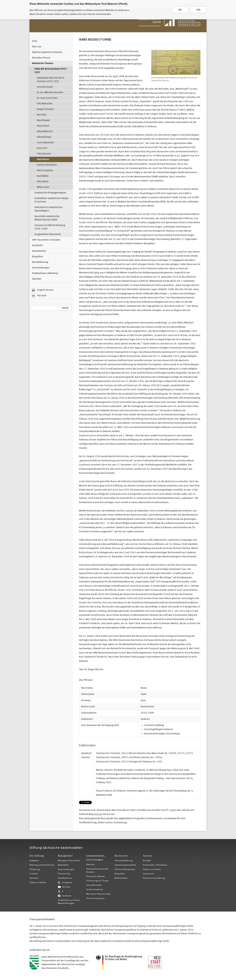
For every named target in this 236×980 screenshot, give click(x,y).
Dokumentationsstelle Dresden (97, 871)
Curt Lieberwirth (45, 143)
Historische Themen (43, 63)
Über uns (37, 47)
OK (180, 10)
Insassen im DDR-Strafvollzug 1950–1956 (50, 227)
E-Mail (172, 810)
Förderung (35, 870)
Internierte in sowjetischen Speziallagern (49, 209)
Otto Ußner (43, 182)
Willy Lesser (43, 187)
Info (198, 10)
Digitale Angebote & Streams (47, 52)
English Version (43, 290)
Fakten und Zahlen (152, 870)
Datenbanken (39, 251)
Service (147, 856)
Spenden (37, 279)
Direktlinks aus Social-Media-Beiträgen (69, 902)
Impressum (148, 874)
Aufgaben (34, 861)
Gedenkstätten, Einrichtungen (96, 858)
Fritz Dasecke (44, 154)
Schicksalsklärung (124, 861)
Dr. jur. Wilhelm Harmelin (50, 93)
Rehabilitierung (40, 262)
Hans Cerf (42, 148)
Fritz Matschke (45, 104)
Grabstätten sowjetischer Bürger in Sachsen (52, 200)
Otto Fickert (43, 126)
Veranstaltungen (41, 268)
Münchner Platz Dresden (98, 894)
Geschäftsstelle (94, 885)
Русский (39, 296)
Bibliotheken (121, 878)
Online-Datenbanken (125, 870)
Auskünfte (37, 246)
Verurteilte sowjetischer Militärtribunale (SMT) (47, 218)
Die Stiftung (37, 856)
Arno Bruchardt (45, 87)
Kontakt (98, 814)
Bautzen (90, 865)
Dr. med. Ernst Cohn (47, 98)
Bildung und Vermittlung (42, 865)
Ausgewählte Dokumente (48, 234)
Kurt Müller (43, 176)
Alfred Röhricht (45, 132)
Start (35, 41)
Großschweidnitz (95, 890)
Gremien (34, 874)
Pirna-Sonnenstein (95, 899)
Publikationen (65, 878)
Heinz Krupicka (45, 171)
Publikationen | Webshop (45, 273)
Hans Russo (43, 159)
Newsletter (63, 865)
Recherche (121, 856)
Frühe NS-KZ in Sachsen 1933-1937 (51, 71)
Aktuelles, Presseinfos (69, 861)
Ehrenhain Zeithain (96, 877)
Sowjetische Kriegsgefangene (50, 193)
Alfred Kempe (44, 137)
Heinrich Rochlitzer (47, 165)
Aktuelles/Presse (41, 58)
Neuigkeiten (65, 856)
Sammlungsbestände (125, 865)
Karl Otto (42, 115)
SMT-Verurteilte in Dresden (46, 240)
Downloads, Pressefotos (155, 865)
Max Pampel (43, 120)
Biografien (37, 257)
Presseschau (64, 874)
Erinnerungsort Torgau (98, 881)
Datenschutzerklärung (154, 878)
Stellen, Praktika (38, 883)
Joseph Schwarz (45, 109)
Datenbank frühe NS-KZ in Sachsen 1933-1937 (51, 80)
